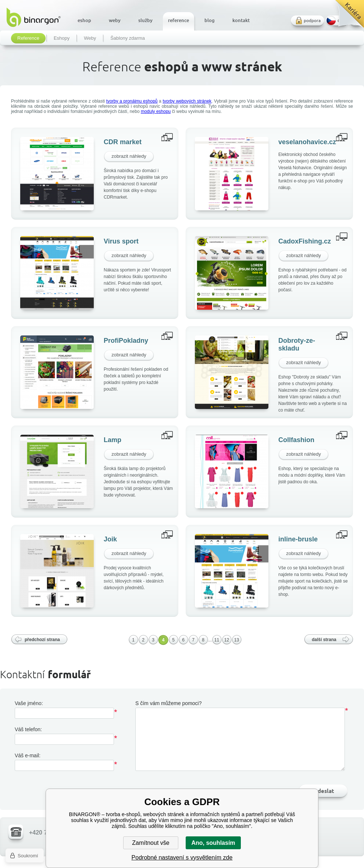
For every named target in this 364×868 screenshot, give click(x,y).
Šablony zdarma (128, 38)
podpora (312, 20)
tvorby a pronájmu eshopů (132, 101)
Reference (28, 38)
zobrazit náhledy (129, 156)
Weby (90, 38)
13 (237, 640)
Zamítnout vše (151, 843)
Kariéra (347, 17)
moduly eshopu (156, 111)
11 (217, 640)
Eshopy (62, 38)
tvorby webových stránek (187, 101)
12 (227, 640)
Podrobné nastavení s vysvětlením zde (182, 858)
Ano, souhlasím (213, 843)
